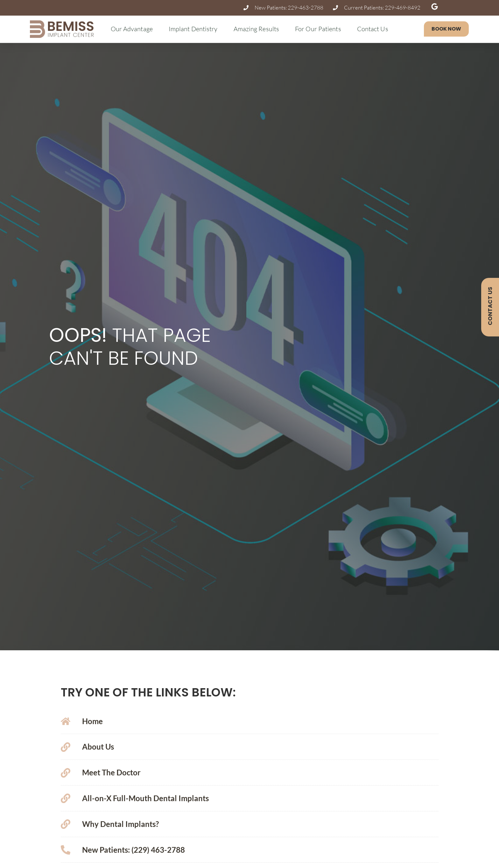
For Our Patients (320, 29)
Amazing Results (258, 29)
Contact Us (374, 29)
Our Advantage (133, 29)
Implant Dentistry (195, 29)
